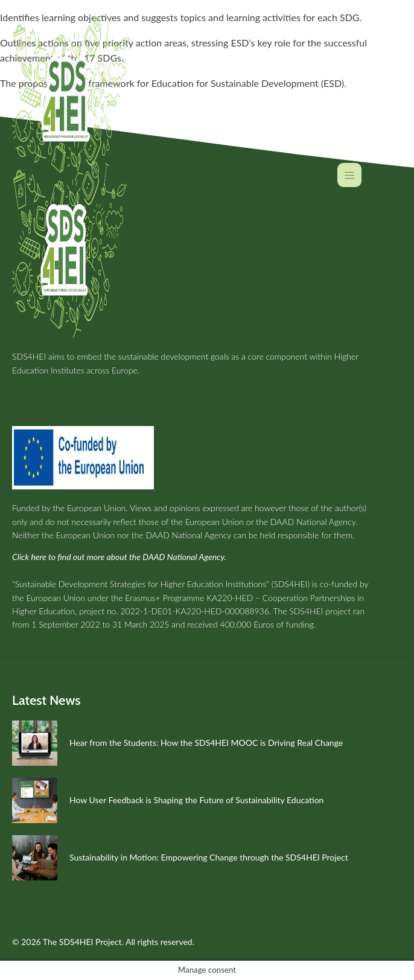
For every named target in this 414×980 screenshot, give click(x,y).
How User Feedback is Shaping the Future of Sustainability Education (196, 800)
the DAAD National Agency (306, 522)
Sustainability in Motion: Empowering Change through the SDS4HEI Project (209, 857)
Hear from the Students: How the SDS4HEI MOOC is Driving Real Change (206, 743)
